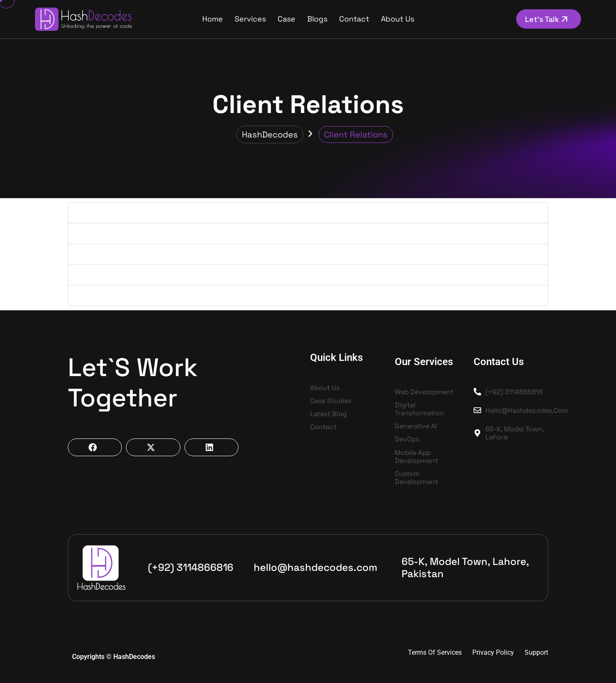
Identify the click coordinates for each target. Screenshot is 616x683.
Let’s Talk (548, 19)
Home (213, 19)
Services (250, 19)
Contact (354, 19)
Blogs (317, 19)
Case (287, 19)
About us (398, 19)
